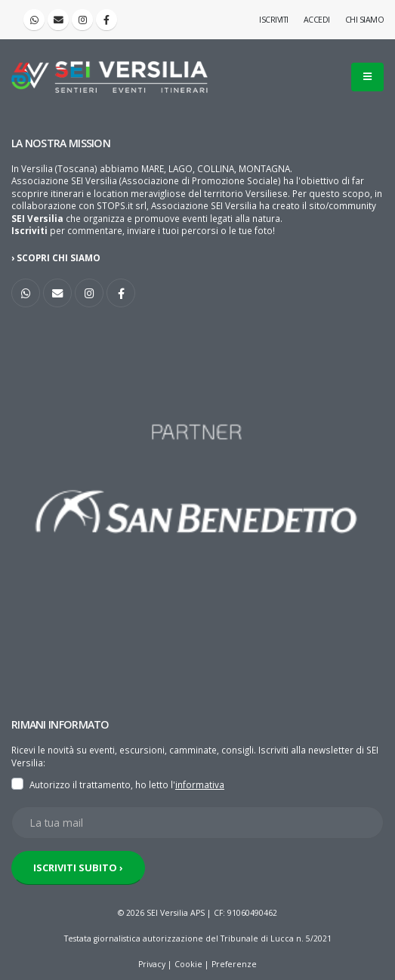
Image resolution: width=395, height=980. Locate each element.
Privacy (152, 964)
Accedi (317, 20)
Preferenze (234, 964)
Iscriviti (274, 20)
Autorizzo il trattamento (80, 784)
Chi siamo (365, 20)
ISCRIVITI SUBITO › (78, 868)
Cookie (188, 964)
